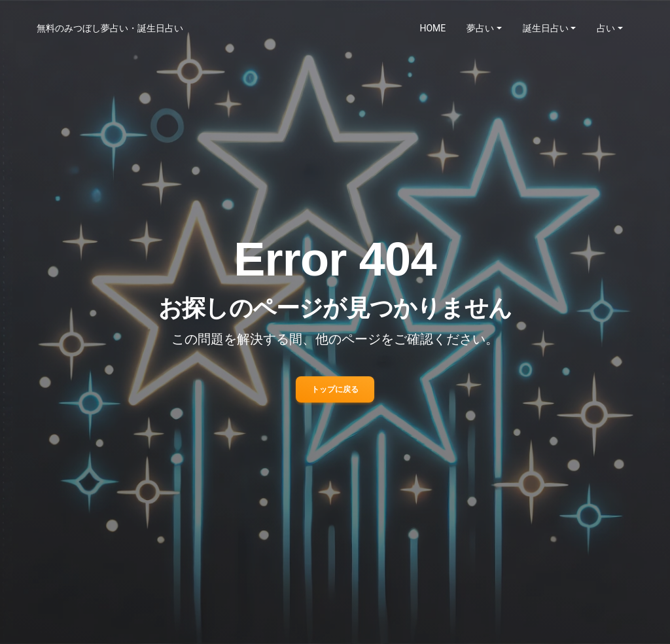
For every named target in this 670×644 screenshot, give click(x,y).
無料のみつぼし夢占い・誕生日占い (110, 28)
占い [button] (606, 28)
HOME (433, 28)
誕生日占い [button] (546, 28)
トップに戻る (335, 389)
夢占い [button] (480, 28)
